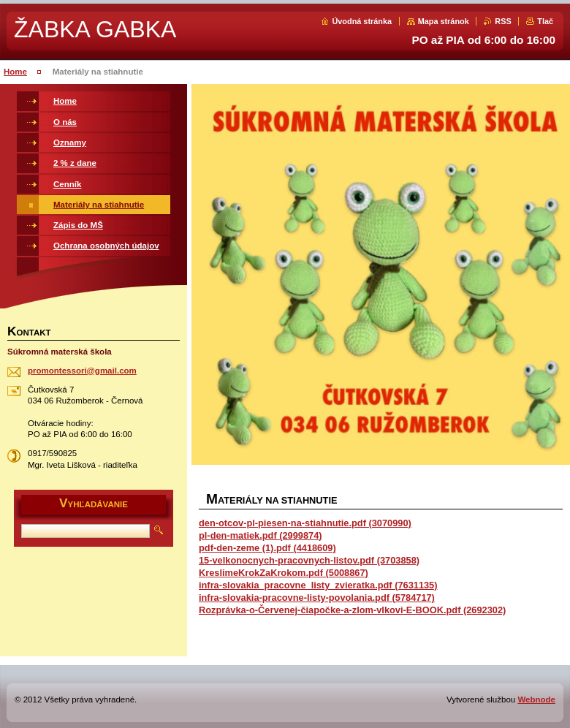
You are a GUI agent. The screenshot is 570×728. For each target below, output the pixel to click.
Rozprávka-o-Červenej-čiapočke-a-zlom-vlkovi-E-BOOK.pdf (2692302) (352, 610)
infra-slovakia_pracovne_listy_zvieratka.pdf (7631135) (318, 585)
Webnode (536, 699)
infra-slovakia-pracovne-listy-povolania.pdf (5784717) (317, 598)
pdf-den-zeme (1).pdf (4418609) (267, 548)
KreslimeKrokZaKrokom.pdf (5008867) (284, 573)
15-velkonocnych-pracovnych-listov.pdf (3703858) (309, 560)
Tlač (545, 21)
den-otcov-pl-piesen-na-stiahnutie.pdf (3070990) (305, 523)
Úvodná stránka (362, 21)
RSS (503, 21)
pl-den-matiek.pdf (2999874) (261, 535)
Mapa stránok (444, 21)
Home (15, 72)
